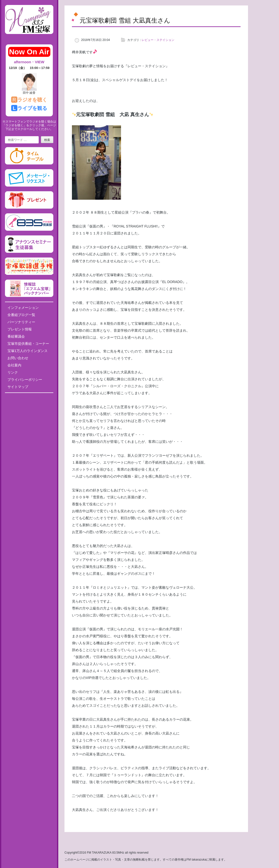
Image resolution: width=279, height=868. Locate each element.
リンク (13, 372)
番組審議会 (16, 336)
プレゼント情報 (20, 329)
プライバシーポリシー (25, 380)
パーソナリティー (21, 322)
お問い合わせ (18, 358)
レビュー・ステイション (158, 40)
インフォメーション (23, 308)
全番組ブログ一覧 (21, 315)
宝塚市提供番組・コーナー (28, 344)
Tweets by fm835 (29, 398)
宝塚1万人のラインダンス (28, 351)
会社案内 (14, 365)
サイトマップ (18, 387)
